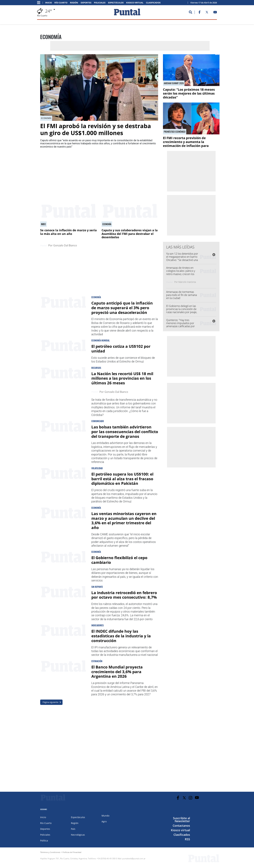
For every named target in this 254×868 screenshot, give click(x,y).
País (73, 829)
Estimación (97, 661)
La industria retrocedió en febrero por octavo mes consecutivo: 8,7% (124, 595)
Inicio (49, 3)
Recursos (96, 368)
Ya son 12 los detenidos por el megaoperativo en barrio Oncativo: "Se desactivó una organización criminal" (182, 258)
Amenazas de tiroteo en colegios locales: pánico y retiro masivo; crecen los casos (181, 272)
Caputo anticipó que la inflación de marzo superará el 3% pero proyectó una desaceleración (122, 308)
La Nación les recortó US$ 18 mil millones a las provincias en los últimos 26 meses (122, 378)
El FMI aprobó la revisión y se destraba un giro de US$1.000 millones (96, 129)
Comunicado (98, 421)
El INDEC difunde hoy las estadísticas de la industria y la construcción (121, 636)
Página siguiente (50, 702)
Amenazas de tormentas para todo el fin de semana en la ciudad (182, 295)
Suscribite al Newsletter (182, 820)
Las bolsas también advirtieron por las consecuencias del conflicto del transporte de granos (125, 432)
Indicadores (98, 625)
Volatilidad (97, 468)
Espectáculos (116, 3)
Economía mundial (101, 340)
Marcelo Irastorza (187, 282)
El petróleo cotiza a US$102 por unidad (121, 349)
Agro (104, 821)
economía (96, 297)
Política (44, 841)
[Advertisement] (132, 172)
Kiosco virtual (135, 3)
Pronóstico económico (175, 132)
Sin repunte (97, 587)
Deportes (86, 3)
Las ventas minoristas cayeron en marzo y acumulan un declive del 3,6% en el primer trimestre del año (124, 520)
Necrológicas (78, 835)
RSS (187, 839)
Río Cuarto (61, 3)
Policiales (100, 3)
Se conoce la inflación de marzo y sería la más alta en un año (68, 232)
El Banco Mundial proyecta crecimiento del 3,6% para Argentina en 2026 (117, 672)
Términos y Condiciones (50, 852)
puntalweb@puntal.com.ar (134, 859)
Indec (43, 224)
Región (74, 3)
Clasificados (153, 3)
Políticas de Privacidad (72, 852)
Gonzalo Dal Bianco (65, 245)
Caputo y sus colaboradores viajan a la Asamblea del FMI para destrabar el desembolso (130, 234)
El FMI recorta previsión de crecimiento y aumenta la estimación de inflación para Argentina (186, 144)
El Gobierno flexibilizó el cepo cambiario (119, 560)
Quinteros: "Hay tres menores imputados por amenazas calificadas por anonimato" (180, 325)
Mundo (105, 816)
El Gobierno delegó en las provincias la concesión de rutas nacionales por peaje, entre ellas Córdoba (182, 311)
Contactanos (181, 826)
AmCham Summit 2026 (174, 83)
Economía (46, 118)
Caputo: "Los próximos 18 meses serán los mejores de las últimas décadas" (189, 93)
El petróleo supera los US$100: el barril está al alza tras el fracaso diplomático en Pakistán (122, 479)
